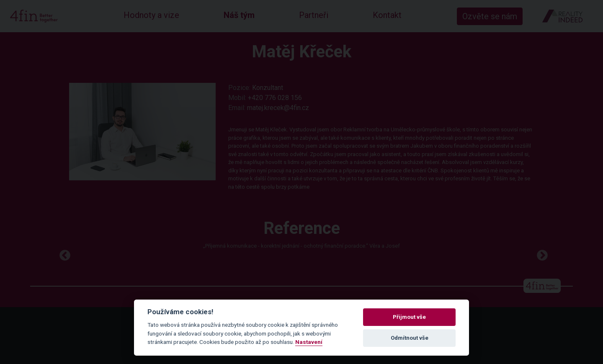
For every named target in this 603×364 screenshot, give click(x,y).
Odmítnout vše (410, 338)
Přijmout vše (409, 317)
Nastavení (309, 342)
